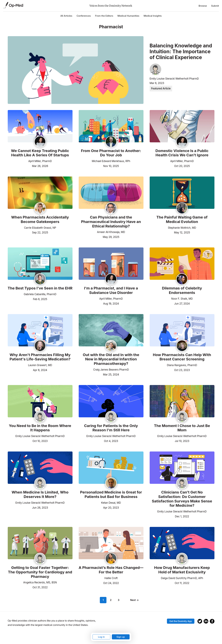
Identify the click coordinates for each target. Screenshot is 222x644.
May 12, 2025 (182, 232)
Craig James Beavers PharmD (111, 370)
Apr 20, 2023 (111, 507)
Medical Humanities (128, 16)
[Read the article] (40, 126)
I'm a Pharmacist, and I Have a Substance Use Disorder (111, 290)
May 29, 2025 (111, 237)
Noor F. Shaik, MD (182, 299)
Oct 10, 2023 (40, 441)
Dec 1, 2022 (182, 516)
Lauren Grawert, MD (40, 365)
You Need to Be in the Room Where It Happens (40, 428)
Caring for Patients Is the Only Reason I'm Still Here (111, 428)
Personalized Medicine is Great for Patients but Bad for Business (111, 495)
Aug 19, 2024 (111, 303)
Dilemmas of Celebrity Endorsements (182, 290)
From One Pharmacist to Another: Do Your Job (111, 153)
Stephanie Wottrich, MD (182, 228)
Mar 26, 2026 (40, 166)
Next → (135, 600)
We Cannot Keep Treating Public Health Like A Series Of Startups (40, 153)
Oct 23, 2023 (182, 370)
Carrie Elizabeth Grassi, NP (40, 228)
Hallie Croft (111, 578)
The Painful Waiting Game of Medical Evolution (182, 220)
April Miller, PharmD (40, 161)
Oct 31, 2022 (40, 587)
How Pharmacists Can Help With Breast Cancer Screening (182, 357)
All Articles (66, 16)
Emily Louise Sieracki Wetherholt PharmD (174, 79)
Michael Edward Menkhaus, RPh (111, 161)
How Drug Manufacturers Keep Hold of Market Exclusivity (182, 570)
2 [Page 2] (111, 600)
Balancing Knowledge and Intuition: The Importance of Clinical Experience (181, 52)
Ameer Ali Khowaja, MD (111, 232)
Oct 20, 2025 (182, 166)
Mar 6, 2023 (157, 83)
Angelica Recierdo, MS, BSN (40, 582)
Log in (101, 637)
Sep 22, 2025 (40, 232)
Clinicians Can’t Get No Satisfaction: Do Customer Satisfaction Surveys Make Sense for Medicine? (182, 499)
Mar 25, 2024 (111, 374)
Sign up (121, 637)
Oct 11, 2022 (182, 583)
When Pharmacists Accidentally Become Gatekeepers (40, 220)
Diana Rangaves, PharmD (182, 365)
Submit (215, 6)
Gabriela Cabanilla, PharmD (40, 294)
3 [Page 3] (119, 600)
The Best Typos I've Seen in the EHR (40, 288)
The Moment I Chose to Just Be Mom (182, 428)
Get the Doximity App (181, 621)
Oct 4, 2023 (111, 441)
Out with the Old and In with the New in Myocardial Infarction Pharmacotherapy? (111, 359)
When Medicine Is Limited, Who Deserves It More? (40, 495)
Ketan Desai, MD (111, 503)
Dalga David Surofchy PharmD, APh (182, 578)
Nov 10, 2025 (111, 166)
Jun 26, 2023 (40, 507)
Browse (203, 6)
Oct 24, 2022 (111, 583)
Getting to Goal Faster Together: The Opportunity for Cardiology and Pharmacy (40, 572)
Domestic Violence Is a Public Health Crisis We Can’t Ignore (182, 153)
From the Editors (104, 16)
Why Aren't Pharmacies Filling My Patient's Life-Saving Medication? (40, 357)
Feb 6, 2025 (40, 299)
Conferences (84, 16)
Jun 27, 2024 (182, 303)
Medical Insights (153, 16)
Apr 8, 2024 (40, 370)
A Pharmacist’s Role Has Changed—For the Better (111, 570)
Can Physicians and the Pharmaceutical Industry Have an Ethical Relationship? (111, 222)
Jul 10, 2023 (182, 441)
